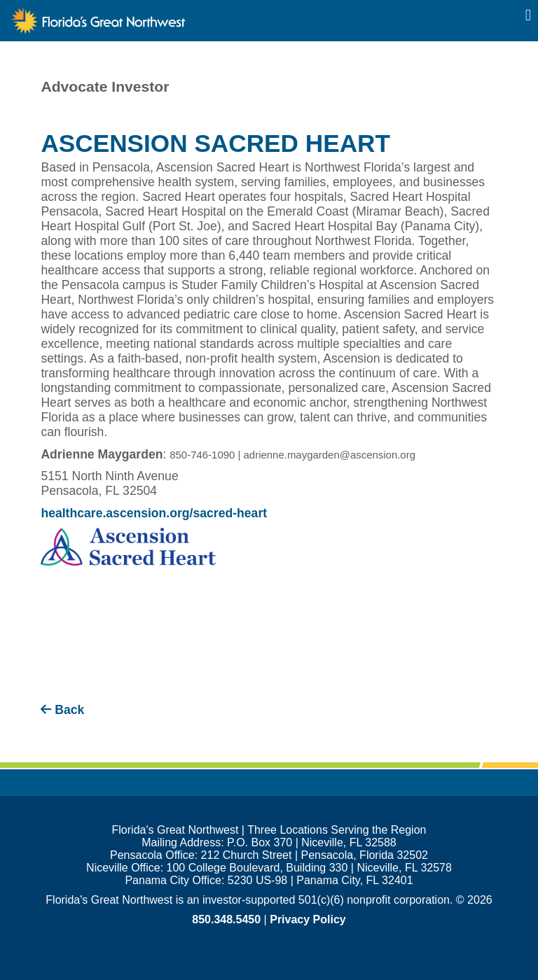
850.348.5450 (226, 919)
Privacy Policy (308, 919)
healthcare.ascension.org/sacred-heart (154, 513)
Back (62, 710)
